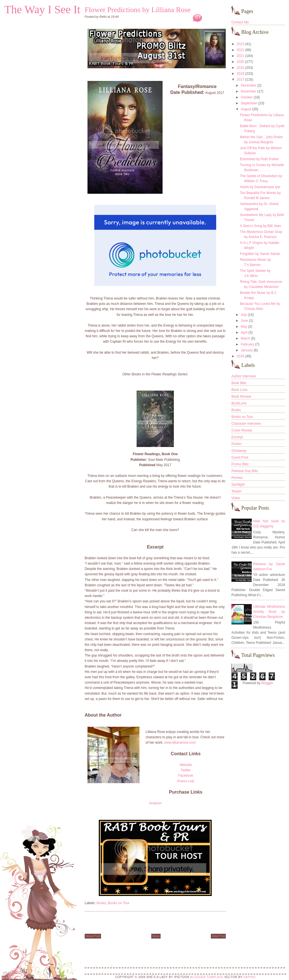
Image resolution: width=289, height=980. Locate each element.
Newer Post (93, 936)
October (247, 97)
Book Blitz (239, 383)
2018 (241, 74)
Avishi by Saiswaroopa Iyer (260, 187)
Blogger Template (207, 977)
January (247, 350)
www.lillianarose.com (180, 743)
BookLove (239, 403)
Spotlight (238, 485)
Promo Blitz (240, 464)
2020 (241, 62)
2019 (241, 68)
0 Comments (208, 17)
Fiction (236, 444)
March (245, 338)
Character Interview (246, 424)
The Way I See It (42, 9)
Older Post (218, 936)
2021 (241, 56)
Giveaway (239, 451)
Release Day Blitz (245, 471)
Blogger (267, 683)
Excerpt (237, 437)
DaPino (250, 977)
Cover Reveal (242, 430)
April (244, 332)
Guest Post (240, 457)
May (244, 327)
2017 (241, 80)
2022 (241, 50)
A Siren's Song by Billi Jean (260, 226)
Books (101, 903)
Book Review (241, 397)
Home (156, 936)
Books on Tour (119, 903)
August (246, 109)
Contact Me (240, 22)
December (249, 85)
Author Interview (244, 376)
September (249, 103)
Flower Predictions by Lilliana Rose (138, 10)
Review (237, 478)
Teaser (237, 491)
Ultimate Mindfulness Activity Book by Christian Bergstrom (269, 612)
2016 (241, 356)
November (249, 91)
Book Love (239, 390)
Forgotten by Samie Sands (260, 254)
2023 (241, 44)
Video (236, 498)
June (244, 321)
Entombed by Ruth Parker (259, 159)
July (244, 315)
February (248, 344)
